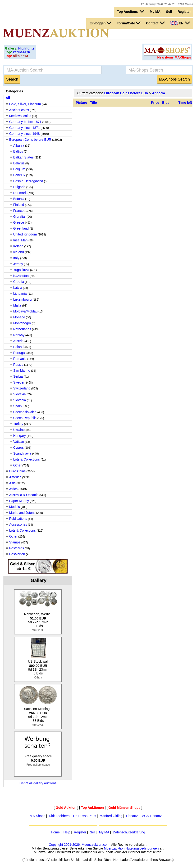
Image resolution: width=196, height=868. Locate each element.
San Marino (22, 371)
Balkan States (23, 157)
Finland (19, 205)
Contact (155, 23)
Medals (15, 507)
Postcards (17, 548)
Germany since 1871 (25, 128)
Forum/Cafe (129, 23)
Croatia (19, 282)
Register (184, 12)
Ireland (18, 246)
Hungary (20, 436)
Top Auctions (131, 11)
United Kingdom (25, 234)
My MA (155, 12)
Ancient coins (19, 110)
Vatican (19, 442)
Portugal (19, 353)
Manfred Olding (111, 816)
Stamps (15, 542)
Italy (16, 258)
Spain (18, 406)
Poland (18, 347)
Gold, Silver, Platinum (25, 104)
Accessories (18, 524)
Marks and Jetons (22, 513)
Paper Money (19, 501)
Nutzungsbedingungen (142, 848)
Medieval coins (20, 116)
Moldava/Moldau (25, 311)
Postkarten (17, 554)
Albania (19, 145)
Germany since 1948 (25, 134)
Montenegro (22, 323)
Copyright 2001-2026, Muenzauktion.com (79, 845)
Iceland (19, 252)
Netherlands (22, 329)
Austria (18, 341)
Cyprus (18, 448)
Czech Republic (25, 418)
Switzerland (22, 388)
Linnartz (132, 816)
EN (180, 23)
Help (67, 832)
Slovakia (20, 394)
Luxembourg (23, 299)
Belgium (19, 169)
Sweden (19, 382)
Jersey (18, 264)
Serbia (18, 376)
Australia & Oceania (24, 495)
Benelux (19, 175)
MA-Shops (38, 816)
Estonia (19, 199)
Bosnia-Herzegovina (28, 181)
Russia (18, 365)
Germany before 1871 (25, 122)
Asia (12, 483)
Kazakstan (21, 276)
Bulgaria (19, 187)
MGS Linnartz (152, 816)
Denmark (20, 193)
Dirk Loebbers (59, 816)
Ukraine (19, 430)
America (15, 477)
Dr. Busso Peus (85, 816)
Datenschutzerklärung (129, 832)
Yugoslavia (21, 270)
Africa (14, 489)
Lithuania (20, 294)
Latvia (18, 288)
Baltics (18, 151)
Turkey (18, 424)
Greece (19, 222)
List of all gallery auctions (38, 783)
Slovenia (20, 400)
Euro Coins (17, 471)
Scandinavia (22, 453)
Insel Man (21, 240)
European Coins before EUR (30, 140)
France (18, 211)
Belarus (19, 163)
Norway (19, 335)
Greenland (21, 228)
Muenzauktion (114, 848)
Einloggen (100, 23)
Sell (169, 12)
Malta (17, 305)
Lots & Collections (27, 459)
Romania (20, 359)
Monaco (19, 317)
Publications (18, 519)
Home (55, 832)
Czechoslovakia (25, 412)
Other (17, 465)
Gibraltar (20, 217)
